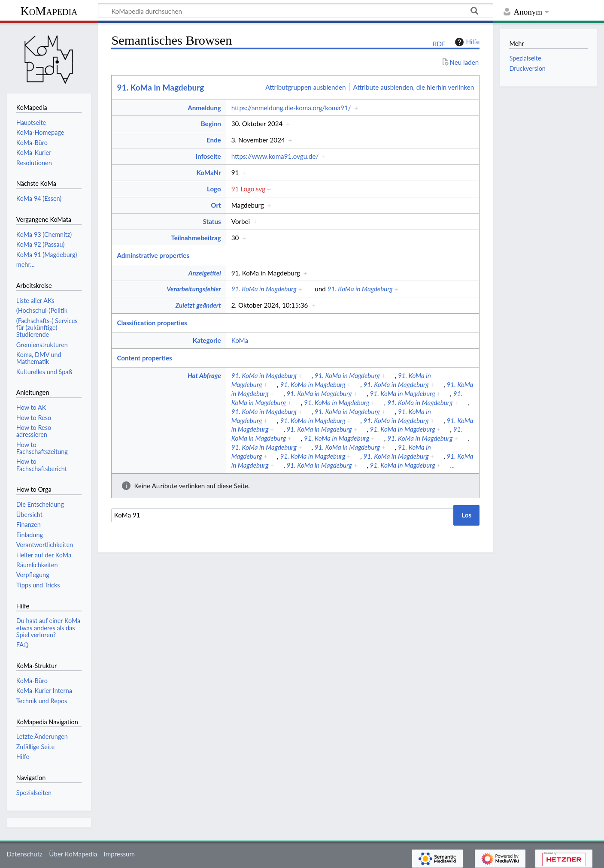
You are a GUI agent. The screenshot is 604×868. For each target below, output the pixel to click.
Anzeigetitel (205, 273)
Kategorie (207, 340)
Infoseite (208, 156)
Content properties (144, 358)
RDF (439, 44)
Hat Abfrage (204, 375)
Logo (214, 189)
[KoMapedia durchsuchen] (296, 11)
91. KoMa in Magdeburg (160, 87)
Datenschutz (24, 854)
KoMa (240, 340)
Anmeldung (204, 108)
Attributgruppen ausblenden (305, 87)
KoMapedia (49, 11)
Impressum (120, 854)
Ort (216, 205)
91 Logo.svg (248, 189)
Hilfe (466, 42)
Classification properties (152, 323)
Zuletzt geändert (198, 305)
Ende (214, 140)
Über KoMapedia (73, 854)
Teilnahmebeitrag (196, 238)
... (452, 465)
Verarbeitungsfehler (194, 289)
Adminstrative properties (153, 255)
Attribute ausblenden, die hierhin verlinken (414, 87)
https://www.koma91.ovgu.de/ (275, 156)
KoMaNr (208, 172)
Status (212, 221)
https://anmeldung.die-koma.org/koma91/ (291, 108)
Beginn (211, 124)
